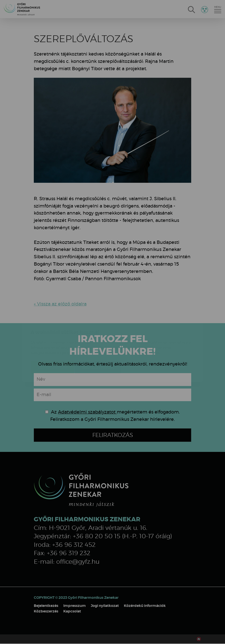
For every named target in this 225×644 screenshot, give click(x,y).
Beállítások (98, 338)
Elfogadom (53, 338)
